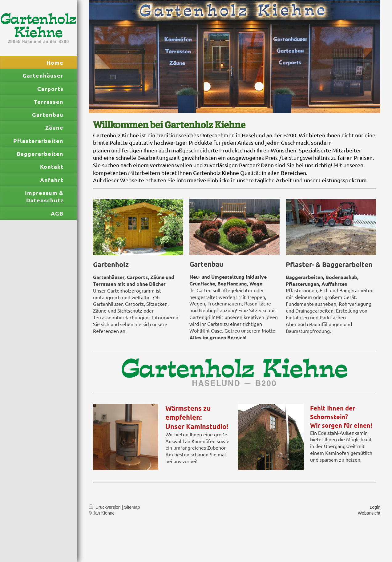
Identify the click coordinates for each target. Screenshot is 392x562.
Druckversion (105, 507)
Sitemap (132, 507)
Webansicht (369, 513)
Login (375, 507)
